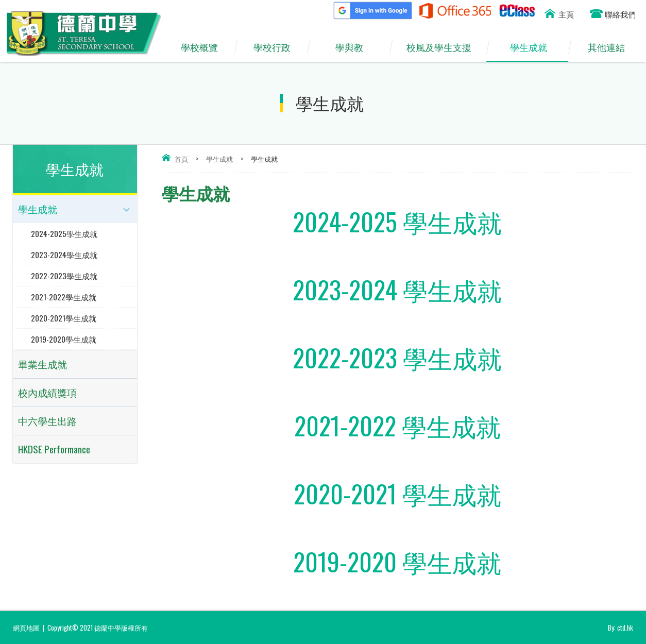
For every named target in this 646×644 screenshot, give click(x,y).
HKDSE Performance (54, 449)
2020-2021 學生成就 (397, 493)
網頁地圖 (26, 628)
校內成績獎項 (47, 392)
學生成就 (534, 47)
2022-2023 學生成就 (397, 357)
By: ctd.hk (620, 628)
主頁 (566, 14)
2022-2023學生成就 (64, 276)
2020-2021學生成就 (64, 318)
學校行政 (277, 47)
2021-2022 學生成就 (397, 425)
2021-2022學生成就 (64, 297)
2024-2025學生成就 (64, 233)
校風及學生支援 (444, 47)
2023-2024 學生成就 (397, 289)
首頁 (181, 159)
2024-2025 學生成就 (397, 221)
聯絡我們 (620, 14)
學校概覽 (204, 47)
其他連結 (611, 47)
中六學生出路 (47, 421)
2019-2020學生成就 (64, 339)
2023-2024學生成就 (64, 255)
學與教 (354, 47)
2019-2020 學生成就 (397, 561)
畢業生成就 (42, 364)
